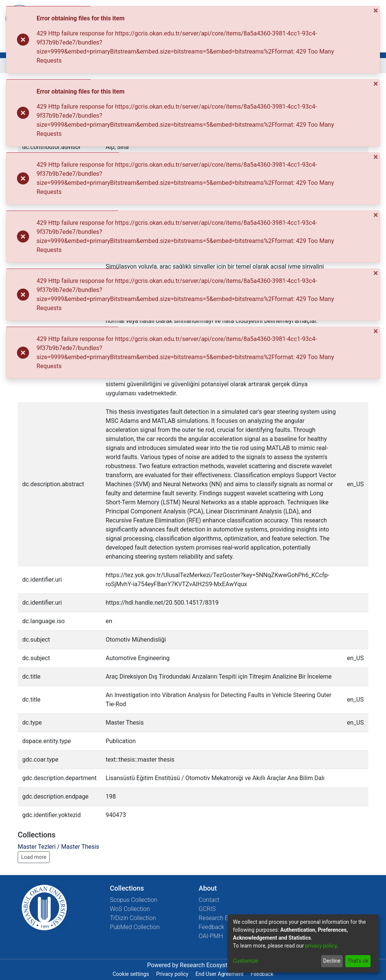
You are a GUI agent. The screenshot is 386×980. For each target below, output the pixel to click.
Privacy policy (172, 974)
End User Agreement (220, 974)
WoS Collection (130, 909)
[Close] (377, 11)
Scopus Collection (134, 900)
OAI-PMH (211, 936)
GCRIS (207, 909)
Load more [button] (34, 857)
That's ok (358, 961)
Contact (209, 900)
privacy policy (321, 946)
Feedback (211, 927)
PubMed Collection (135, 927)
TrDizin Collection (133, 918)
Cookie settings (131, 974)
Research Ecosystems (209, 965)
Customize (245, 961)
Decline (332, 961)
